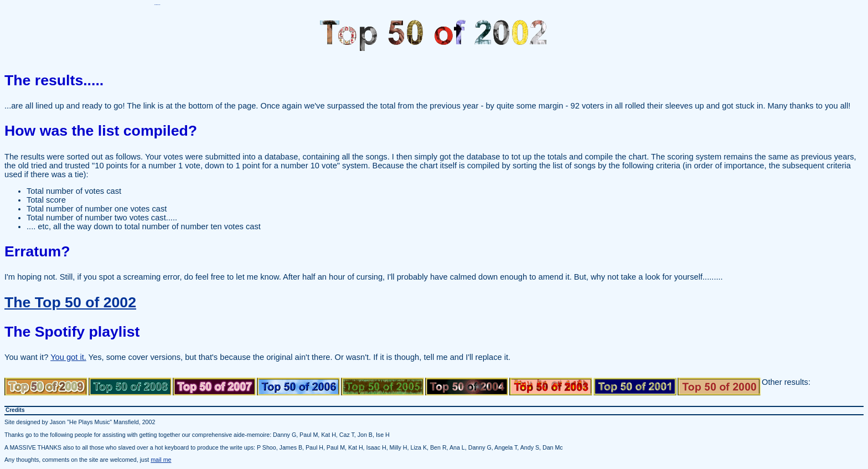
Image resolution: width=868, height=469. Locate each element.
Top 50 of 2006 (298, 386)
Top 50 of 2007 (214, 386)
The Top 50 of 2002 (70, 302)
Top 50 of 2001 (635, 386)
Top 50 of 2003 (551, 386)
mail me (161, 460)
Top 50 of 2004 (467, 386)
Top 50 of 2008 (130, 386)
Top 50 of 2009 (46, 386)
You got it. (68, 357)
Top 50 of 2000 (719, 386)
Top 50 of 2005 (383, 386)
